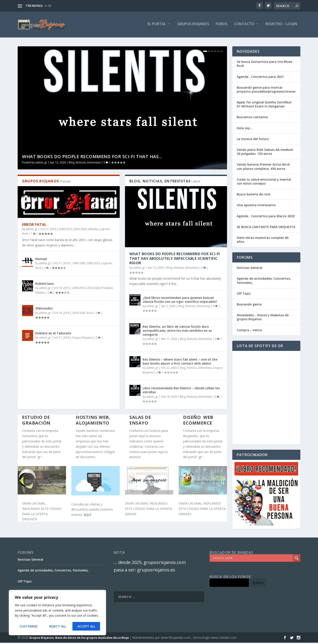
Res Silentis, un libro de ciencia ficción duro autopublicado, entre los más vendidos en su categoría (177, 332)
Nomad (41, 260)
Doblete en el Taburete (53, 335)
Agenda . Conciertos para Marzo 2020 (266, 217)
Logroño (105, 231)
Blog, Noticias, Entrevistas (85, 164)
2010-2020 (80, 231)
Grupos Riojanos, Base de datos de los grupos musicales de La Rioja (79, 639)
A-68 (48, 6)
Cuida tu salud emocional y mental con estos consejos (264, 183)
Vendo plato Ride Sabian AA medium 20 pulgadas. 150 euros (265, 153)
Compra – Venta (249, 331)
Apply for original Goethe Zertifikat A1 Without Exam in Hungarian (264, 106)
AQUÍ (87, 516)
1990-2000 (79, 265)
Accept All (86, 626)
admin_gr (41, 164)
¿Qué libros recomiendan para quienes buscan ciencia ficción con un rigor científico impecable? (180, 301)
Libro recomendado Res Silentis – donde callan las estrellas (181, 392)
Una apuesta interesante (256, 207)
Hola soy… (245, 130)
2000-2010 (66, 231)
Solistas (40, 294)
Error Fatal (34, 226)
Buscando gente (249, 306)
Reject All (57, 626)
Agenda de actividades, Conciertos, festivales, (264, 282)
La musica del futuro (253, 140)
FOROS (222, 26)
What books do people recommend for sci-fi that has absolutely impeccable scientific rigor (175, 260)
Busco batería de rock (254, 196)
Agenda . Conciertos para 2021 (260, 78)
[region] (57, 613)
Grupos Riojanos (83, 339)
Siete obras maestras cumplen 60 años (263, 241)
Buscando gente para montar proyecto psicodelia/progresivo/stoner (266, 91)
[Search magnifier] (297, 560)
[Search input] (252, 560)
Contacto (244, 26)
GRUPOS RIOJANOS (193, 26)
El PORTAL (157, 26)
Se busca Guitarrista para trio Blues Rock (264, 65)
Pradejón (107, 289)
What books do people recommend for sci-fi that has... (92, 158)
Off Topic (244, 295)
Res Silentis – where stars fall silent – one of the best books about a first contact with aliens (180, 363)
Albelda (93, 231)
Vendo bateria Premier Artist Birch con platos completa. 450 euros (263, 168)
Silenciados (44, 310)
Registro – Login (281, 26)
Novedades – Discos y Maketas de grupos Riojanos (263, 319)
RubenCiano (45, 285)
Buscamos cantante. (253, 119)
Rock (25, 235)
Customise (29, 626)
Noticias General (250, 269)
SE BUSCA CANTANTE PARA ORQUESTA (266, 228)
